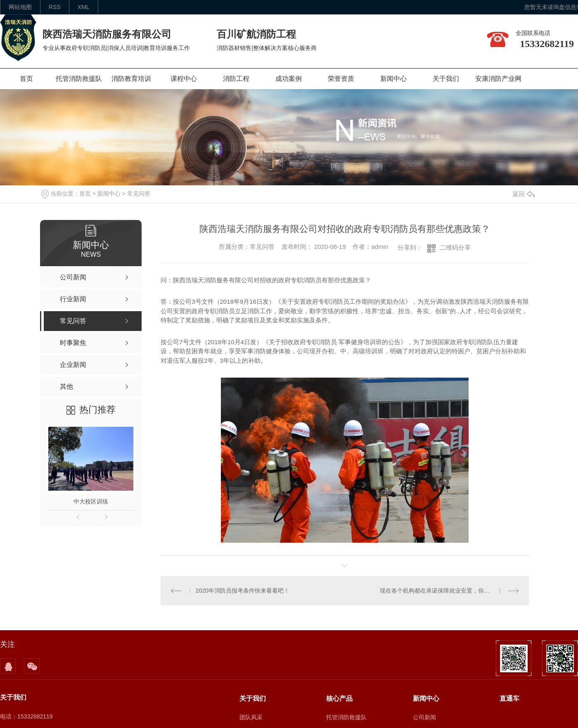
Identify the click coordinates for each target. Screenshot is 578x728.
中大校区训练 (91, 501)
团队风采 (251, 717)
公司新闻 (424, 717)
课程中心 (184, 79)
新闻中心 (393, 79)
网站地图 (20, 7)
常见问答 (139, 194)
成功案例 (289, 79)
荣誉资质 (341, 79)
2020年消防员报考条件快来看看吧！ (242, 591)
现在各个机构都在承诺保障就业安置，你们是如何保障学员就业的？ (449, 591)
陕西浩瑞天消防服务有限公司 (107, 34)
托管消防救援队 (79, 79)
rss (55, 7)
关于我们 (446, 79)
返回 (524, 194)
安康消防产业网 (498, 79)
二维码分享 (455, 247)
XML (84, 7)
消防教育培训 (131, 79)
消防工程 (236, 79)
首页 (26, 79)
